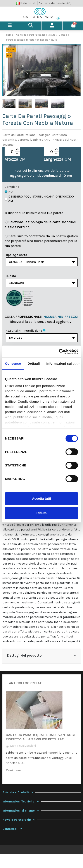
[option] (42, 735)
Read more (13, 770)
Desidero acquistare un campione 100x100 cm (39, 199)
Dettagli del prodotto (42, 655)
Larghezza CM (57, 159)
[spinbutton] (12, 152)
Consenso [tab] (13, 363)
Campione (12, 187)
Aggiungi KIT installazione (24, 331)
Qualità (11, 276)
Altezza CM (15, 159)
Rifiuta (42, 513)
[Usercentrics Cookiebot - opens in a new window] (59, 352)
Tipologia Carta (16, 255)
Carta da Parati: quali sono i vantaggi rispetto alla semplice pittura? (40, 737)
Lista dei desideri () (55, 3)
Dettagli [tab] (34, 363)
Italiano (26, 3)
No (9, 192)
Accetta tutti (42, 498)
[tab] (42, 656)
